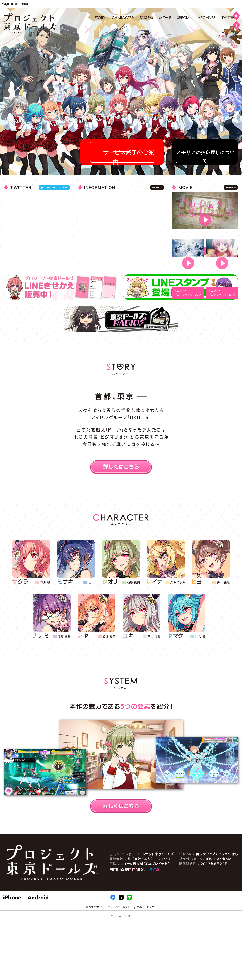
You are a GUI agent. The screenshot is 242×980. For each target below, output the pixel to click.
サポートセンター (147, 907)
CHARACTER (123, 18)
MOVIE (165, 18)
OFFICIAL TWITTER (56, 188)
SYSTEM (147, 18)
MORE (230, 188)
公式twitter (230, 18)
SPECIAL (184, 18)
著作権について (95, 907)
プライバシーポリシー (120, 907)
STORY (100, 18)
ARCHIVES (207, 18)
